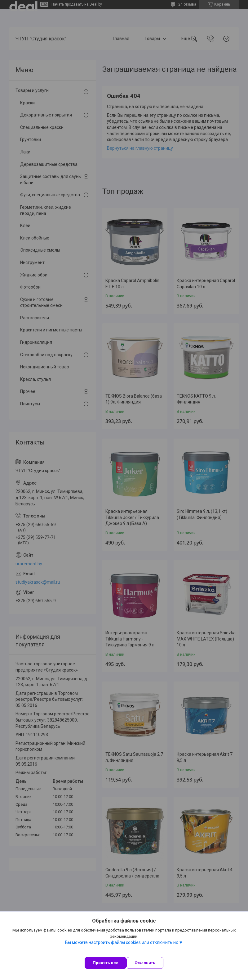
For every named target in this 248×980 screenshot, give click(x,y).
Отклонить (145, 963)
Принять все (106, 963)
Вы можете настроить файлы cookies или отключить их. (122, 942)
